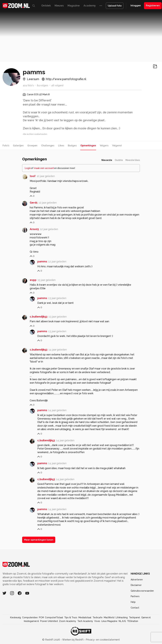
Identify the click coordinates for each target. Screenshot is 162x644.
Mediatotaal (85, 617)
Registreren (153, 6)
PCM (41, 617)
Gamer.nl (146, 617)
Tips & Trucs (71, 617)
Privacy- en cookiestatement (102, 640)
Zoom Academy (68, 621)
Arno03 (34, 229)
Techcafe (98, 617)
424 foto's (28, 85)
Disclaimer (136, 585)
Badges (72, 146)
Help (133, 602)
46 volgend (57, 85)
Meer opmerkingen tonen (39, 540)
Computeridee (30, 617)
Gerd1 (34, 203)
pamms (42, 262)
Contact (135, 608)
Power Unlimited (49, 621)
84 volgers (43, 85)
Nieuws (59, 6)
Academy (90, 6)
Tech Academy (85, 621)
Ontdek (46, 6)
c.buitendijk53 (39, 317)
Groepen (32, 146)
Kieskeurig (16, 617)
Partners (135, 596)
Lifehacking (122, 617)
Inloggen (136, 6)
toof (33, 176)
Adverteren (137, 580)
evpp (33, 280)
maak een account (44, 168)
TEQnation (133, 621)
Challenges (48, 146)
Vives (97, 621)
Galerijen (18, 146)
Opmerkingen (88, 146)
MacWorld (109, 617)
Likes (61, 146)
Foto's (6, 146)
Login (28, 168)
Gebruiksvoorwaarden (142, 591)
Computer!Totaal (54, 617)
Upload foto (115, 6)
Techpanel (134, 617)
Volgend (117, 146)
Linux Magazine (109, 621)
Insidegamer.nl (31, 621)
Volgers (104, 146)
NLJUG (122, 621)
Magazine (74, 6)
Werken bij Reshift (73, 640)
